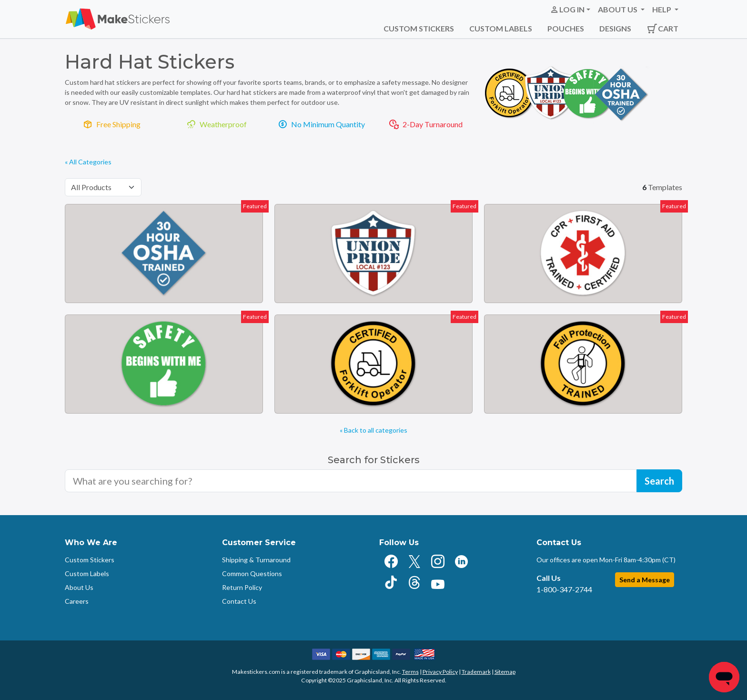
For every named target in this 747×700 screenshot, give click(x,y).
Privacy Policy (440, 672)
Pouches (566, 28)
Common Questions (252, 573)
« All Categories (88, 162)
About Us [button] (618, 9)
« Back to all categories (373, 430)
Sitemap (505, 672)
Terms (410, 672)
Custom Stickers (419, 28)
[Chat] (724, 677)
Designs (615, 28)
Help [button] (662, 9)
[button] (570, 10)
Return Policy (242, 587)
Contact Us (239, 601)
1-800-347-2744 (564, 589)
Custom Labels (501, 28)
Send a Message (645, 580)
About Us (79, 587)
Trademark (476, 672)
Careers (77, 601)
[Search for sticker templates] (351, 481)
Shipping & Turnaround (256, 560)
